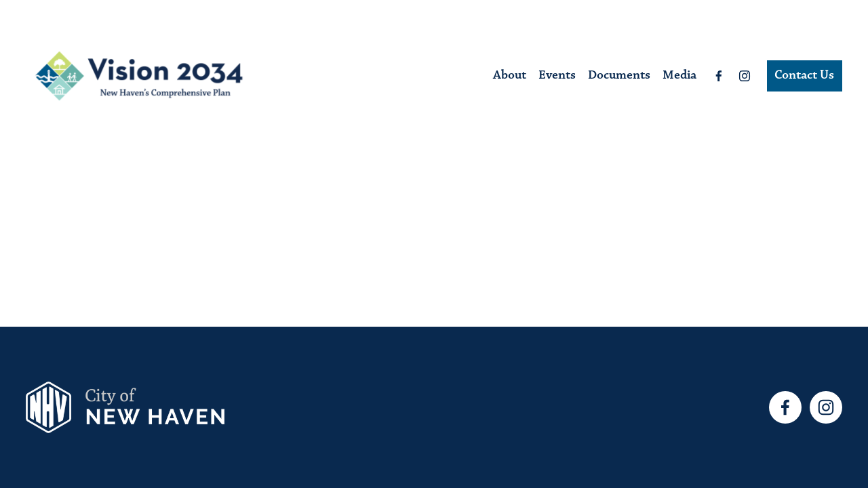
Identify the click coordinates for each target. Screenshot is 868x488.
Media (679, 76)
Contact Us (804, 76)
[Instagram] (745, 76)
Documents (619, 76)
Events (557, 76)
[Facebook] (719, 76)
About (510, 76)
